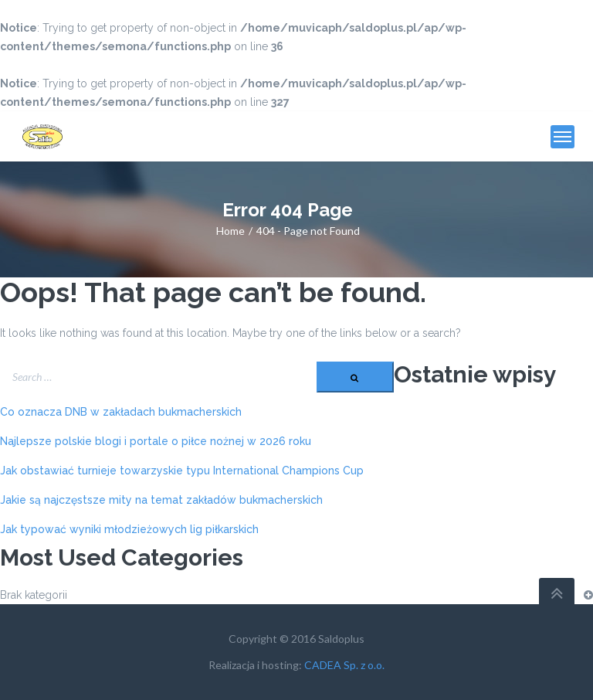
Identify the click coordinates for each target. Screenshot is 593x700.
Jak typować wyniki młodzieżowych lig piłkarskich (129, 529)
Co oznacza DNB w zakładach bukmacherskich (121, 412)
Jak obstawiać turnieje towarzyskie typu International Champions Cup (182, 471)
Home (230, 231)
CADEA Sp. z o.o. (344, 665)
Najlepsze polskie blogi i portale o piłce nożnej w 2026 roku (156, 441)
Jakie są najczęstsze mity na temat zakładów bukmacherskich (161, 500)
